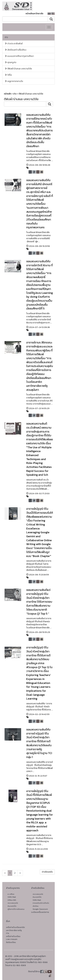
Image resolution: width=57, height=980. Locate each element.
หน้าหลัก (8, 94)
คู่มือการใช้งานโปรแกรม (16, 909)
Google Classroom (40, 909)
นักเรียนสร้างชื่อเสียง (16, 50)
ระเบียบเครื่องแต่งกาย (40, 912)
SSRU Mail (12, 897)
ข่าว (6, 37)
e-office (11, 894)
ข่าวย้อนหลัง (47, 872)
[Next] (5, 873)
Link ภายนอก (12, 939)
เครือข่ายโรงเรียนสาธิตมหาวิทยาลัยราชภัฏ (15, 929)
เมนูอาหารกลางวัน (14, 81)
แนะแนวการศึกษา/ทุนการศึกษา (19, 56)
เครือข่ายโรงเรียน (13, 936)
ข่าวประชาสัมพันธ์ (14, 44)
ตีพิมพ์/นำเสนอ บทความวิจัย (18, 69)
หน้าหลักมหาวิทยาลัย (34, 14)
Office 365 (12, 900)
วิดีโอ (8, 75)
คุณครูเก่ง (10, 62)
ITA (8, 933)
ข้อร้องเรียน (11, 942)
